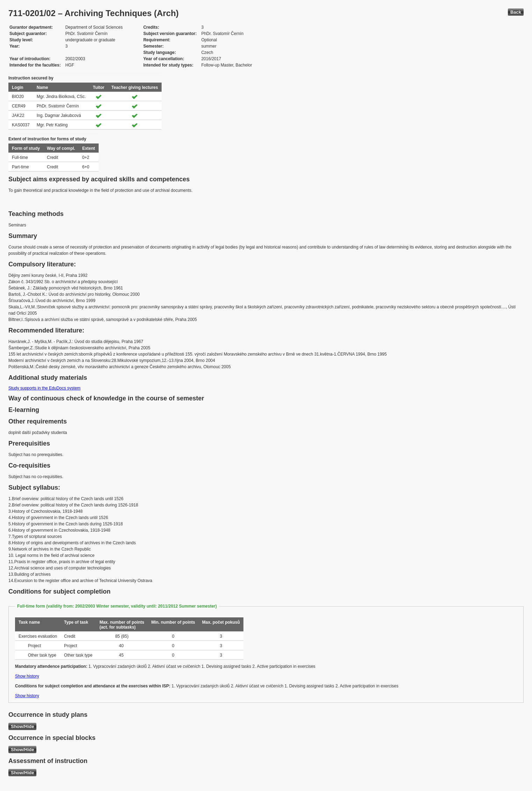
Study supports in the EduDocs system (44, 388)
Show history (27, 676)
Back (516, 12)
